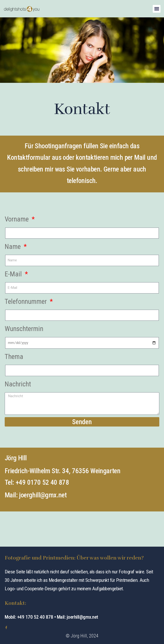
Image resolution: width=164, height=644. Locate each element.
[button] (157, 9)
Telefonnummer (27, 301)
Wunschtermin (24, 329)
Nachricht (18, 384)
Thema (14, 357)
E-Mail (14, 274)
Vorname (18, 219)
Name (14, 247)
